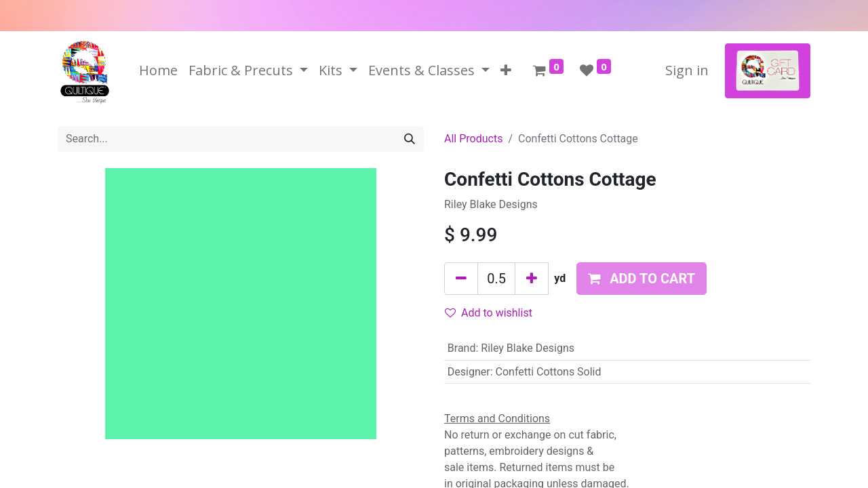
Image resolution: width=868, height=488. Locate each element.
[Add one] (532, 279)
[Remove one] (461, 279)
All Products (473, 139)
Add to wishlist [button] (489, 313)
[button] (506, 70)
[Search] (410, 139)
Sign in (687, 70)
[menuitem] (158, 70)
